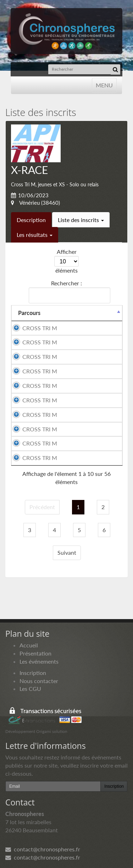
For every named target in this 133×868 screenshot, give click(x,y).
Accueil (29, 645)
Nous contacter (39, 681)
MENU (104, 85)
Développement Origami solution (36, 731)
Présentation (35, 653)
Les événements (39, 661)
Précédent (42, 507)
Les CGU (30, 689)
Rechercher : (68, 292)
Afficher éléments (66, 261)
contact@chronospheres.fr (43, 849)
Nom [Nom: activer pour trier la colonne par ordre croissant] (24, 313)
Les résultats (35, 235)
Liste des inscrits (81, 220)
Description (31, 220)
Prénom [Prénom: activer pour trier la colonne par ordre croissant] (99, 313)
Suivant (67, 552)
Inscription (33, 673)
